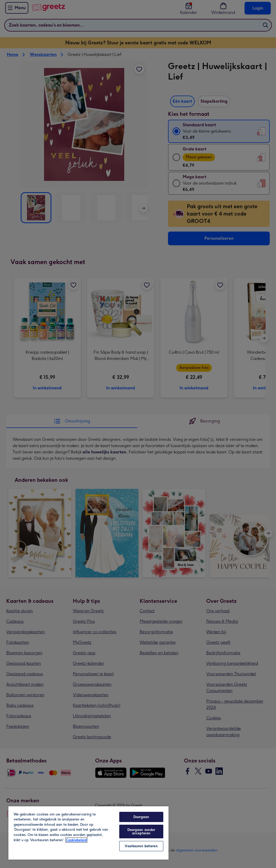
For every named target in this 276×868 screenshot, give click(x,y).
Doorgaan (141, 817)
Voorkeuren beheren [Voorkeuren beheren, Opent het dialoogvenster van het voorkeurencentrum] (141, 846)
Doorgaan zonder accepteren (141, 832)
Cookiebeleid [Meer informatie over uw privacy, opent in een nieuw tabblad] (76, 840)
